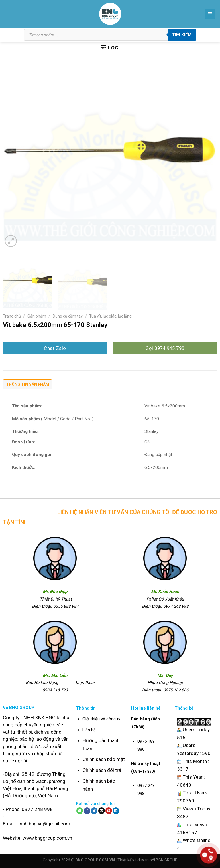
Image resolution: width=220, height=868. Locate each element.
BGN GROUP (167, 860)
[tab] (27, 386)
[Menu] (210, 14)
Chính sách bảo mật (104, 759)
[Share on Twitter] (94, 811)
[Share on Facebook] (87, 811)
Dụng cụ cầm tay (68, 316)
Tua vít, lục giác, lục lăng (110, 316)
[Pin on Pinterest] (109, 811)
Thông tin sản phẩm (27, 384)
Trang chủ (12, 316)
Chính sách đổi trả (102, 770)
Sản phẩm (37, 316)
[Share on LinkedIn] (116, 811)
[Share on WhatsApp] (80, 811)
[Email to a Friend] (102, 811)
